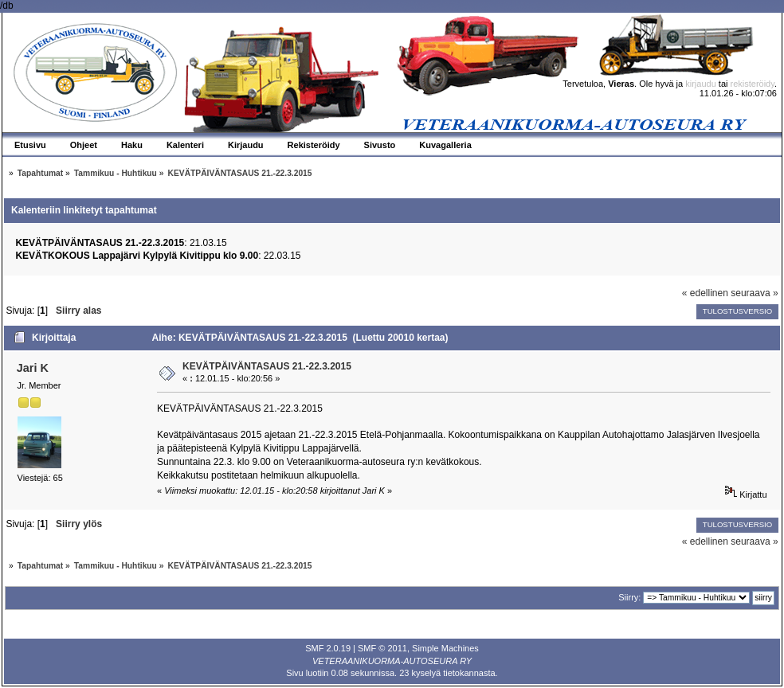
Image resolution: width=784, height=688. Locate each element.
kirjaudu (701, 84)
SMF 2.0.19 (328, 648)
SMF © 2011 (382, 648)
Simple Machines (445, 648)
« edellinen (705, 293)
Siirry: (629, 597)
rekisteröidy (753, 84)
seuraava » (754, 293)
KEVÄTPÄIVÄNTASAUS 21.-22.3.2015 (267, 366)
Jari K (33, 368)
